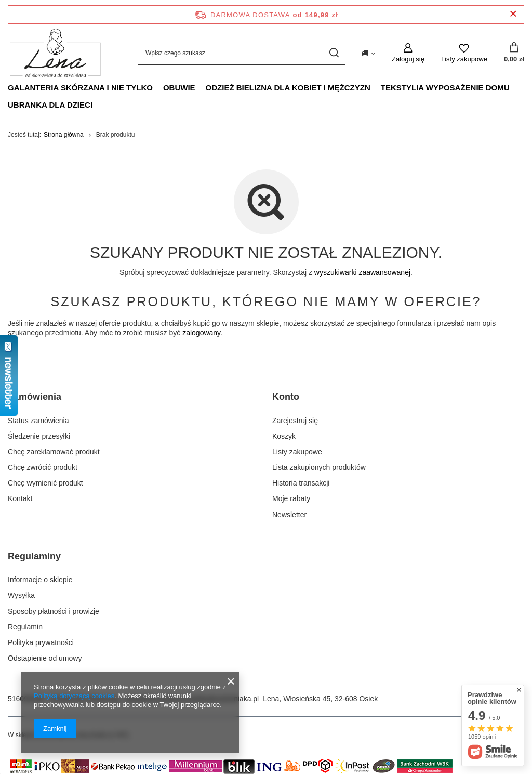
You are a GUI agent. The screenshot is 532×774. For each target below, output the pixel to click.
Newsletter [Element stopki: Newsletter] (289, 515)
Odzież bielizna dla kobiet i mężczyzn (288, 88)
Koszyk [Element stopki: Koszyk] (284, 436)
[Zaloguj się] (408, 53)
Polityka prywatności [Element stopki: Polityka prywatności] (41, 642)
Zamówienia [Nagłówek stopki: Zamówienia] (35, 397)
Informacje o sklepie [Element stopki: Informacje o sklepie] (40, 580)
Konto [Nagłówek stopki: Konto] (286, 397)
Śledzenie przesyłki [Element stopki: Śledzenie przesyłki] (39, 436)
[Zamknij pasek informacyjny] (513, 14)
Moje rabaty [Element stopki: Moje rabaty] (291, 498)
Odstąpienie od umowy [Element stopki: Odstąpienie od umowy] (45, 658)
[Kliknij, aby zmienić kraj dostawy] (368, 53)
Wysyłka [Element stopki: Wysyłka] (21, 595)
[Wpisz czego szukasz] (242, 53)
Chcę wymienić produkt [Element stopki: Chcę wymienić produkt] (45, 483)
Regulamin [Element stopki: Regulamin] (25, 627)
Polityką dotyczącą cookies (74, 696)
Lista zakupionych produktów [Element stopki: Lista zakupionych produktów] (319, 467)
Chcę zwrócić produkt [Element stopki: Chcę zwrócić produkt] (43, 467)
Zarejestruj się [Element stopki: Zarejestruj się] (295, 421)
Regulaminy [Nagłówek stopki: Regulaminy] (34, 556)
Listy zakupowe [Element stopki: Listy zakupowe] (297, 452)
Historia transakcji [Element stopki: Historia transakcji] (301, 483)
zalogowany (201, 333)
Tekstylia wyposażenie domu (445, 88)
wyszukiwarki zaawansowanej (362, 272)
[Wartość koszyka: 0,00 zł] (514, 53)
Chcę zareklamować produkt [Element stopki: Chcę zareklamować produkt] (54, 452)
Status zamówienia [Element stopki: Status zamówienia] (38, 421)
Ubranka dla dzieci (50, 105)
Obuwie (179, 88)
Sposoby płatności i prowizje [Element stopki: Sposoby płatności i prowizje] (54, 611)
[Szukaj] (334, 53)
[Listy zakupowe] (464, 53)
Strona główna (64, 135)
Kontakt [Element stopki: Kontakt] (20, 498)
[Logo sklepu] (55, 53)
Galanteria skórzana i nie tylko (80, 88)
